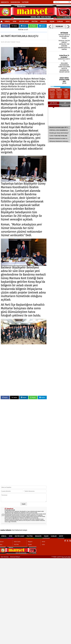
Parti (14, 530)
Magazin (44, 21)
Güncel (7, 21)
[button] (50, 26)
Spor (15, 21)
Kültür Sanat (24, 21)
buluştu (25, 530)
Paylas (5, 26)
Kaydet (24, 504)
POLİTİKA (35, 21)
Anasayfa (5, 2)
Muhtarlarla (19, 530)
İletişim (25, 2)
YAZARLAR (59, 26)
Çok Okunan (54, 103)
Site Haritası (5, 557)
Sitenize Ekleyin (15, 557)
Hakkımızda (15, 2)
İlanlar (60, 21)
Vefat (68, 21)
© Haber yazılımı (61, 557)
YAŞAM (52, 21)
